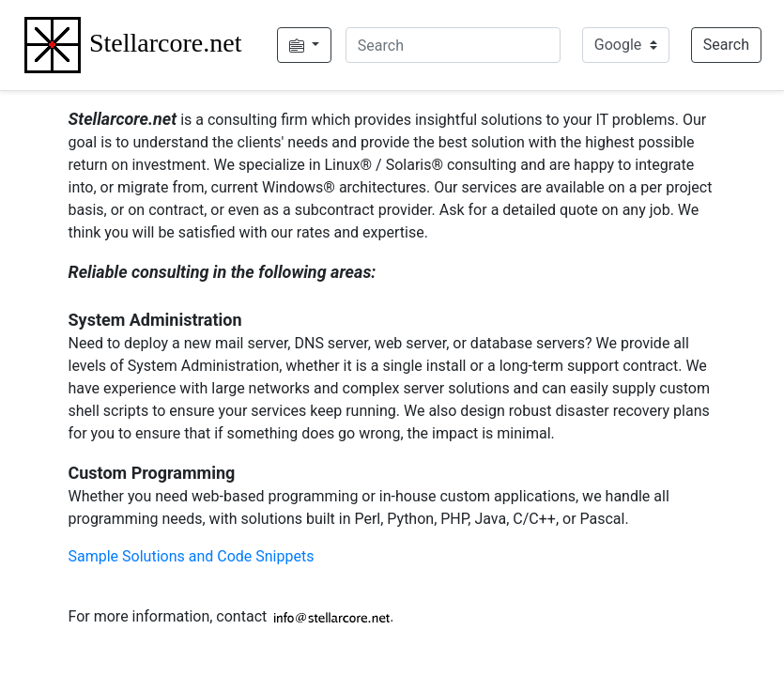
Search (726, 45)
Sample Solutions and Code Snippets (192, 556)
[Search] (453, 45)
